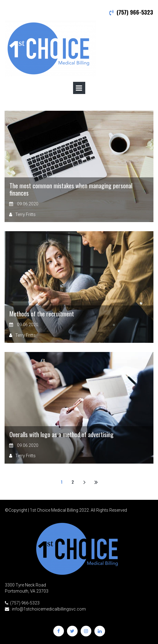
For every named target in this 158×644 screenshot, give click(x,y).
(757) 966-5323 (135, 12)
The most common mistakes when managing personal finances (71, 189)
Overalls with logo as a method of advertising (61, 434)
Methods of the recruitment (42, 314)
